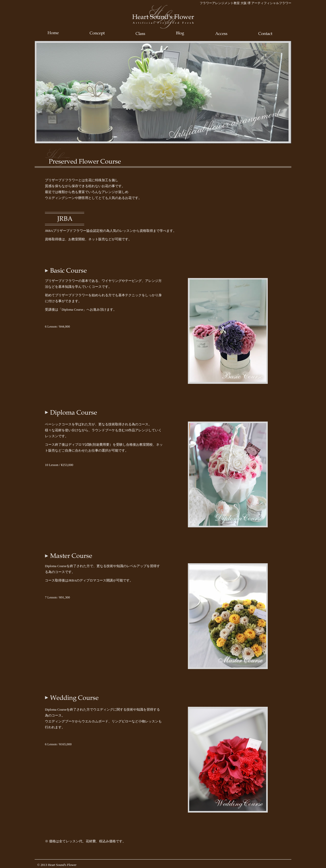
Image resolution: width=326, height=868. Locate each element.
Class (140, 34)
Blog (180, 34)
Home (53, 34)
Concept (97, 34)
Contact (265, 34)
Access (221, 34)
